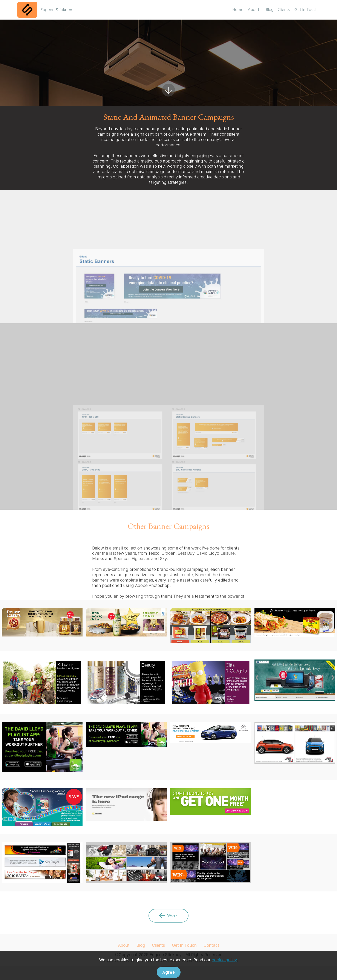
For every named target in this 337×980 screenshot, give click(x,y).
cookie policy (224, 960)
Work (168, 925)
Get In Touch (306, 10)
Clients (284, 10)
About (255, 10)
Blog (270, 10)
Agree (169, 972)
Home (238, 10)
